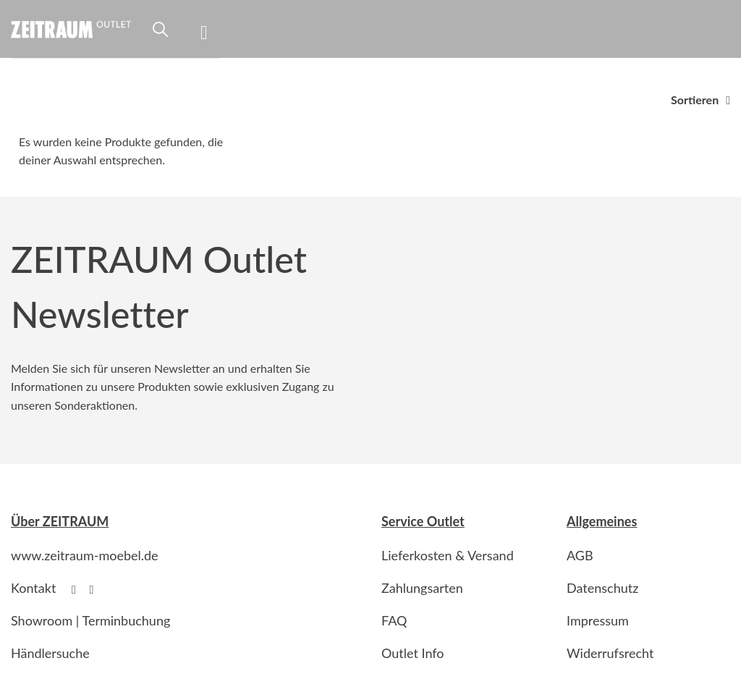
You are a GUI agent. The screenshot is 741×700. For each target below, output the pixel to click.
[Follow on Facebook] (77, 589)
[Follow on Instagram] (96, 589)
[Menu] (210, 29)
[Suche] (160, 35)
